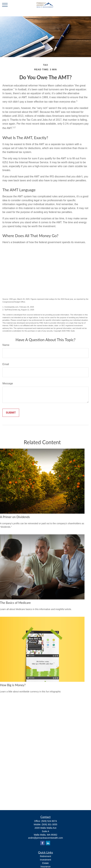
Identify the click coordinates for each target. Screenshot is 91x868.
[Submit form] (11, 413)
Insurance (45, 867)
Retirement (45, 856)
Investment (45, 860)
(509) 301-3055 (49, 824)
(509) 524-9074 (49, 821)
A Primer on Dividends (15, 517)
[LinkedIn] (48, 843)
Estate (46, 863)
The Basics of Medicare (15, 603)
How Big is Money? (13, 685)
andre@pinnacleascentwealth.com (45, 838)
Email (6, 364)
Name (6, 345)
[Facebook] (42, 843)
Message (8, 383)
